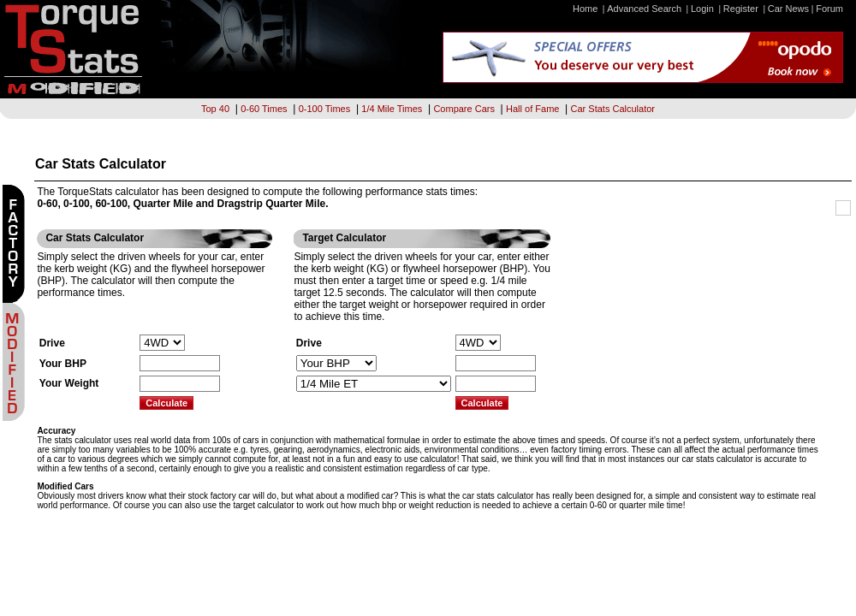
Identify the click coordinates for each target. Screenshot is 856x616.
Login (702, 9)
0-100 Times (325, 109)
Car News (788, 9)
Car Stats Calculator (613, 109)
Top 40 (215, 109)
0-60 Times (264, 109)
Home (585, 9)
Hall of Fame (532, 109)
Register (741, 9)
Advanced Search (644, 9)
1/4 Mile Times (392, 109)
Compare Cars (464, 109)
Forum (829, 9)
